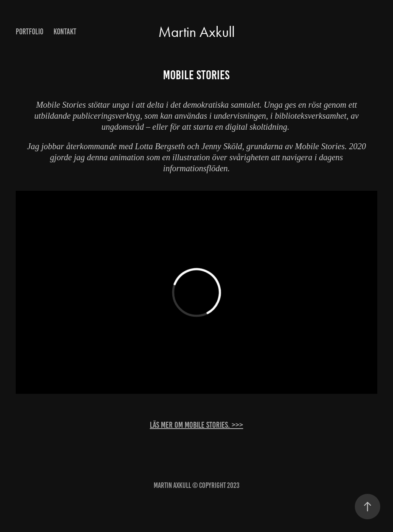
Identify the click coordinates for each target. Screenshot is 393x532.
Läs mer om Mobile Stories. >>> (196, 425)
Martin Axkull (196, 32)
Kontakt (65, 32)
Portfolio (29, 32)
